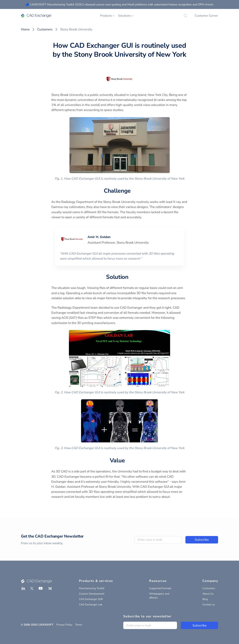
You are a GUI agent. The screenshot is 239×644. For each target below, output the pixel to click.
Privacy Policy (64, 625)
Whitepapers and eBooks (159, 596)
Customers (45, 29)
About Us (208, 594)
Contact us (209, 605)
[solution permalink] (131, 277)
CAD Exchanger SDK (91, 599)
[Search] (185, 16)
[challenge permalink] (133, 191)
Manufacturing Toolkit (92, 588)
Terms (79, 625)
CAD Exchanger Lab (91, 605)
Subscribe (202, 540)
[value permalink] (127, 461)
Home (25, 29)
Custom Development (92, 594)
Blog (205, 599)
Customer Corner (206, 16)
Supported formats (160, 588)
